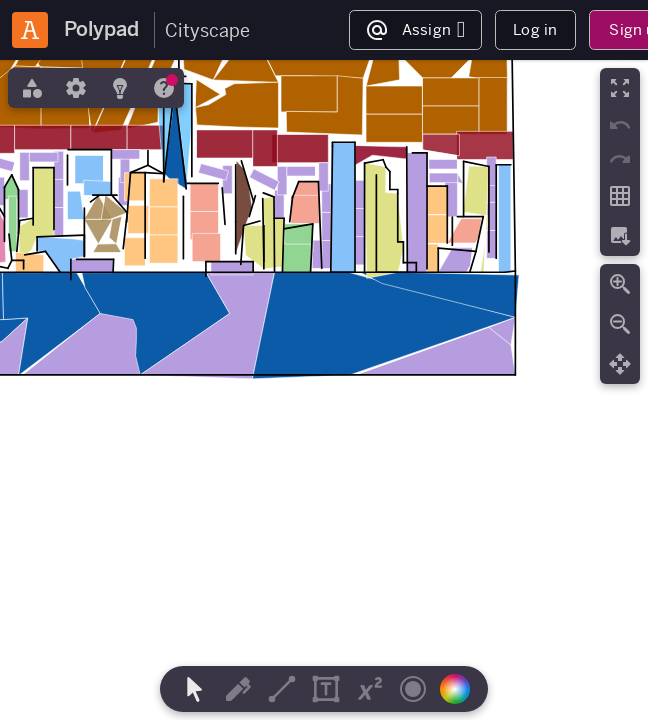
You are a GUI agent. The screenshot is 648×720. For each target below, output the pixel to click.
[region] (324, 390)
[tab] (30, 88)
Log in (535, 29)
